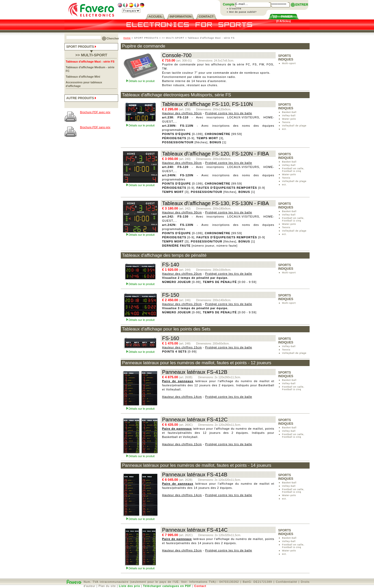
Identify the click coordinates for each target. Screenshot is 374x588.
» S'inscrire (234, 9)
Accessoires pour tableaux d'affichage (84, 84)
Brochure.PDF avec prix (95, 112)
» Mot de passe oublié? (242, 12)
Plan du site (107, 586)
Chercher (113, 38)
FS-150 (171, 295)
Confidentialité (286, 582)
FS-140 (171, 265)
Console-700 (177, 55)
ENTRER (302, 5)
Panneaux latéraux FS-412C (195, 420)
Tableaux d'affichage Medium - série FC (90, 69)
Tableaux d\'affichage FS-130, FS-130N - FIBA (215, 203)
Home (127, 38)
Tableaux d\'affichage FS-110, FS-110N (207, 104)
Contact (200, 586)
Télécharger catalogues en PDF (167, 586)
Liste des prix (130, 586)
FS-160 (171, 338)
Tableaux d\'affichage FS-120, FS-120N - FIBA (215, 154)
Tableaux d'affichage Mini (83, 77)
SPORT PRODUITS (82, 47)
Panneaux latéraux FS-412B (195, 372)
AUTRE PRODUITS (82, 98)
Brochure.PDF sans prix (95, 127)
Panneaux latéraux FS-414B (195, 475)
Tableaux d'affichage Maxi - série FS (90, 62)
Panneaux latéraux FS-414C (195, 530)
